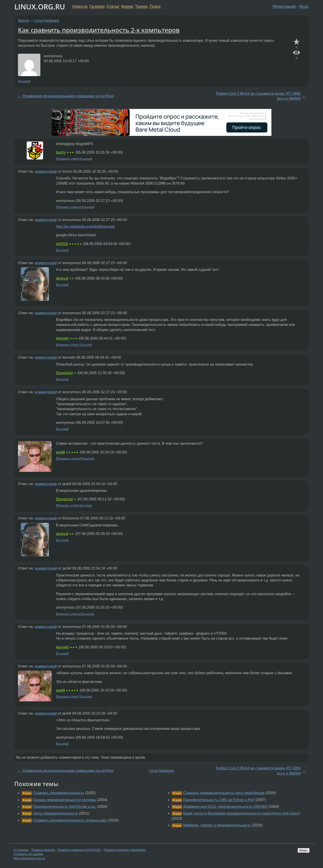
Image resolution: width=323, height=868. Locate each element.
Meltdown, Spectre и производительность (217, 825)
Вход (304, 7)
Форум (127, 7)
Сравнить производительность (59, 793)
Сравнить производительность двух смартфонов (224, 793)
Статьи (113, 7)
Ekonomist (64, 373)
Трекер (141, 7)
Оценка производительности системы (64, 800)
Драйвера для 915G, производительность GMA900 (225, 807)
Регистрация (284, 7)
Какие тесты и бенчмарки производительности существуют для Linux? (242, 813)
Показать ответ (68, 159)
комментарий (46, 171)
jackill (60, 452)
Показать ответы (69, 207)
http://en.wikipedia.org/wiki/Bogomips (85, 226)
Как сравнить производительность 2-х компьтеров (99, 30)
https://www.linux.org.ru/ (29, 858)
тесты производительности (55, 813)
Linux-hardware (47, 21)
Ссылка (24, 81)
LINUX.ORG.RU (40, 7)
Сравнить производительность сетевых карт (70, 820)
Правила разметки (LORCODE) (80, 850)
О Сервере (21, 850)
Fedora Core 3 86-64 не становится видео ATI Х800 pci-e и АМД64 (258, 96)
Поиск (155, 7)
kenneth (62, 338)
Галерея (97, 7)
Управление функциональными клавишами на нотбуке (68, 96)
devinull (62, 278)
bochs (61, 152)
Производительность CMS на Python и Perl (219, 800)
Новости (80, 7)
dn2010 (62, 244)
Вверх (304, 850)
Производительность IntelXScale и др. (64, 807)
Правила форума (43, 850)
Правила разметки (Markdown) (125, 850)
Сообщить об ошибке (28, 854)
